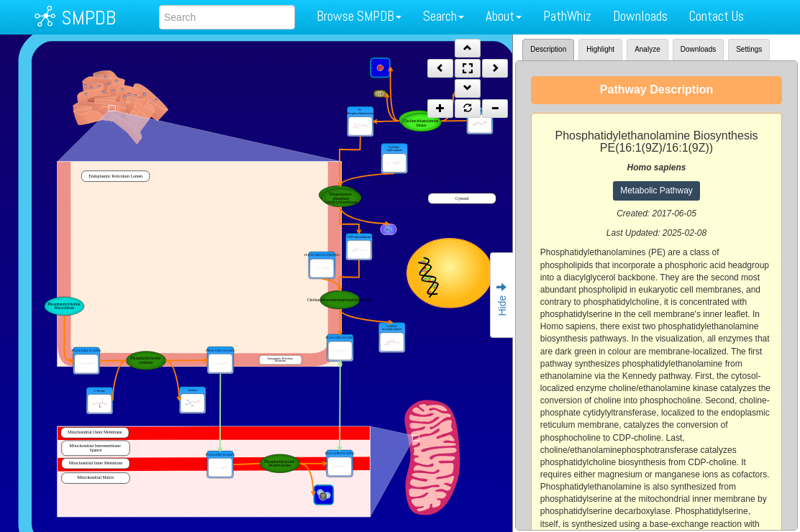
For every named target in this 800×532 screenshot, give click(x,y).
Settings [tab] (749, 49)
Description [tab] (548, 49)
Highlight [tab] (600, 49)
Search (444, 16)
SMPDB (88, 18)
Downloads (640, 16)
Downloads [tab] (698, 49)
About (504, 16)
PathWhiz (567, 16)
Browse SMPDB (359, 16)
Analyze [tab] (647, 49)
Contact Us (717, 16)
